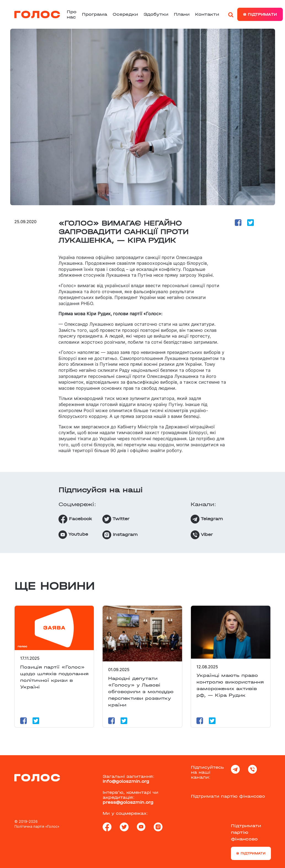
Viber (202, 535)
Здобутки (156, 14)
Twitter (116, 519)
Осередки (125, 14)
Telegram (207, 519)
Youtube (73, 535)
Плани (182, 14)
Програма (94, 14)
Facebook (75, 519)
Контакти (207, 14)
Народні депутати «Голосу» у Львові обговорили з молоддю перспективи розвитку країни (141, 692)
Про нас (72, 14)
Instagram (120, 535)
